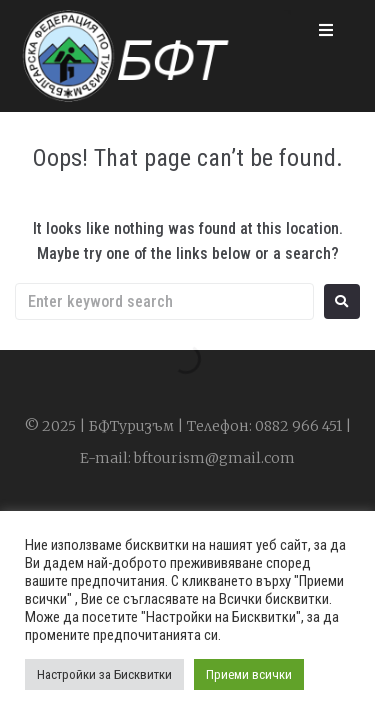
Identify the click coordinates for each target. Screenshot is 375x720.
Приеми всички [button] (249, 674)
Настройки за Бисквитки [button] (104, 674)
